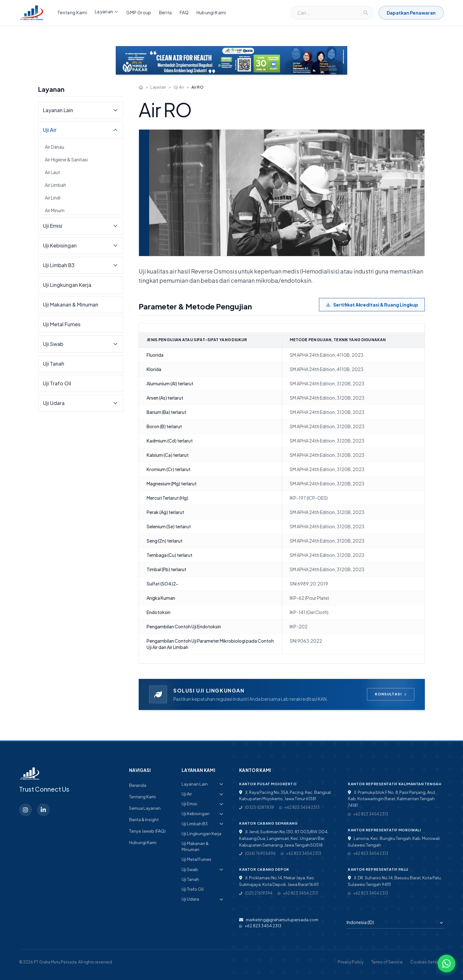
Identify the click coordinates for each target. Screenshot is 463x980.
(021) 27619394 (256, 893)
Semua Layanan (145, 808)
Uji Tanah (54, 364)
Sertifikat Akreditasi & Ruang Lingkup (372, 305)
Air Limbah (55, 185)
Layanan (107, 12)
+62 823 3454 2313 (299, 807)
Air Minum (55, 210)
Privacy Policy (351, 962)
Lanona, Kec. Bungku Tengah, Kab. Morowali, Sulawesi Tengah (394, 842)
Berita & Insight (144, 820)
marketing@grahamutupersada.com (279, 920)
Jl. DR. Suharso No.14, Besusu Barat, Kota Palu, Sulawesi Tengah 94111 (395, 881)
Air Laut (52, 172)
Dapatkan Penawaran (411, 13)
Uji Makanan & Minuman (71, 304)
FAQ (184, 13)
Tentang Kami (72, 13)
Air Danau (55, 147)
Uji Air (179, 87)
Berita (166, 13)
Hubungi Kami (211, 13)
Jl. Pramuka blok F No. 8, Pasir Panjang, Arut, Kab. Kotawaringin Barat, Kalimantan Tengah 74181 (392, 799)
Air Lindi (53, 198)
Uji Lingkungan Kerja (67, 285)
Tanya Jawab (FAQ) (147, 831)
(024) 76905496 (257, 853)
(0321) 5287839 (257, 807)
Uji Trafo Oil (57, 383)
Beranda (138, 785)
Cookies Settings (427, 962)
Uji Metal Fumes (62, 324)
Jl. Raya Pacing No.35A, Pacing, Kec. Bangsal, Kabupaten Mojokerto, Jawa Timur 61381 (285, 796)
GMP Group (139, 13)
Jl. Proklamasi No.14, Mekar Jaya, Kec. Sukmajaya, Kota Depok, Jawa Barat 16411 (279, 881)
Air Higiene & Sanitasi (66, 159)
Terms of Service (387, 962)
